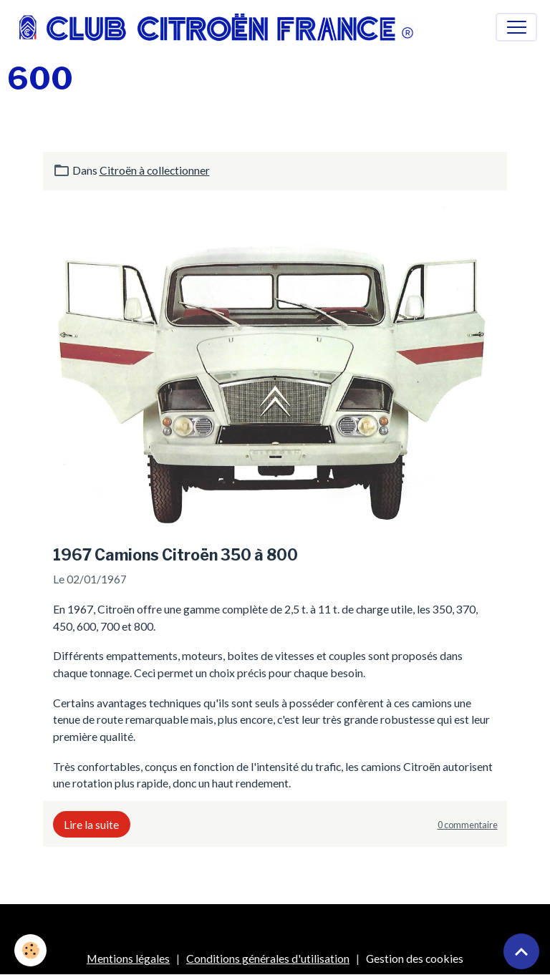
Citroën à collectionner (155, 170)
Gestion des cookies (415, 958)
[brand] (220, 27)
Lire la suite (91, 824)
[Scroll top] (521, 951)
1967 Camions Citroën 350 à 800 (175, 555)
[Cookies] (30, 950)
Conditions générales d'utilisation (268, 958)
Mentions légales (128, 958)
